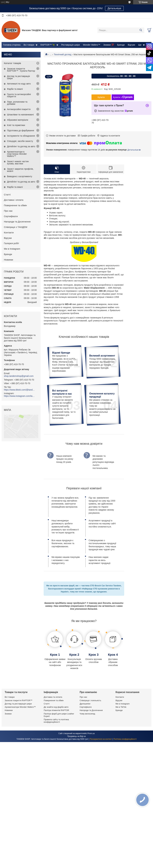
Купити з (123, 97)
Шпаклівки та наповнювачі (20, 115)
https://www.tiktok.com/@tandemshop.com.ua (20, 390)
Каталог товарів (12, 63)
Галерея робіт (11, 243)
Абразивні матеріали (18, 120)
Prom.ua (91, 761)
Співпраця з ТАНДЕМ (16, 227)
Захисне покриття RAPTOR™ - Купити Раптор (21, 70)
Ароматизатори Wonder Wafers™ (20, 735)
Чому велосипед (87, 741)
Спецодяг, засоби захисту (20, 141)
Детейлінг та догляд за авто (21, 146)
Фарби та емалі (15, 89)
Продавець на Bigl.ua (76, 764)
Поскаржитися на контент (101, 767)
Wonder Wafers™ (91, 45)
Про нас (8, 211)
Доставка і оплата (14, 200)
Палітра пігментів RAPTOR (56, 738)
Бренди (121, 45)
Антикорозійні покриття (19, 109)
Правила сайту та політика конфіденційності (56, 749)
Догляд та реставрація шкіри (18, 77)
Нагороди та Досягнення (17, 222)
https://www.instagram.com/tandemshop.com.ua (20, 396)
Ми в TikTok (121, 735)
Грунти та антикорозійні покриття (19, 95)
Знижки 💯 (109, 45)
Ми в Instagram (12, 249)
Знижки (8, 741)
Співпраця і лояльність (90, 728)
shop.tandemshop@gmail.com (19, 376)
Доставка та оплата (53, 725)
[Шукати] (141, 30)
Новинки (9, 260)
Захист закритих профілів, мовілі (20, 170)
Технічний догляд (63, 54)
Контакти (9, 232)
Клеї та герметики (16, 125)
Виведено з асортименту (20, 176)
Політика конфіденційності (125, 767)
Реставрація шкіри (70, 45)
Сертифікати (11, 216)
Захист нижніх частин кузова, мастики (18, 162)
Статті (7, 195)
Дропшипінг (85, 732)
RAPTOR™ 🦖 (48, 45)
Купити (101, 97)
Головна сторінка (12, 45)
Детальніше (114, 8)
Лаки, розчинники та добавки (17, 103)
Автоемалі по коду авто (19, 84)
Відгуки (131, 45)
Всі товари (29, 45)
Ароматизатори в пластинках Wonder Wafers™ (17, 154)
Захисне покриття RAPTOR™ (19, 728)
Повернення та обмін (15, 205)
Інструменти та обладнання (21, 136)
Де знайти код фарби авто (56, 735)
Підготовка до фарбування (21, 130)
